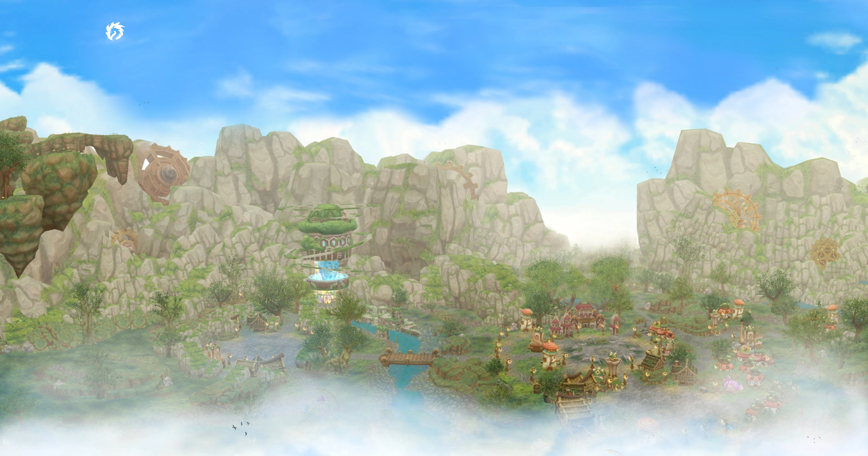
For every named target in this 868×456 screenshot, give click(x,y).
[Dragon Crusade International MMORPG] (115, 30)
